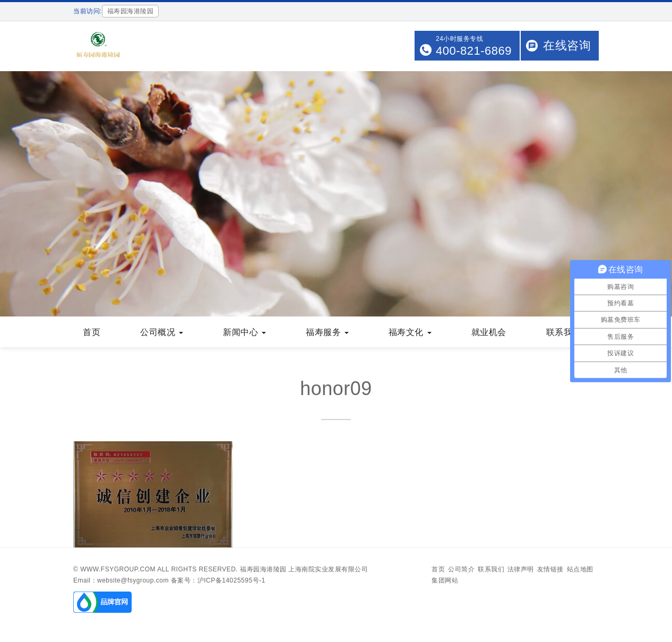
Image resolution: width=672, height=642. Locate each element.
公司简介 (461, 569)
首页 (438, 569)
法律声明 (521, 569)
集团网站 (445, 580)
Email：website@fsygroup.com (121, 580)
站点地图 (580, 569)
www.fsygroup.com (118, 569)
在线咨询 (567, 45)
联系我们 (491, 569)
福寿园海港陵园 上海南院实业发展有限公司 (304, 569)
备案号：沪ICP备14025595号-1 (218, 580)
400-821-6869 (474, 51)
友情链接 (550, 569)
